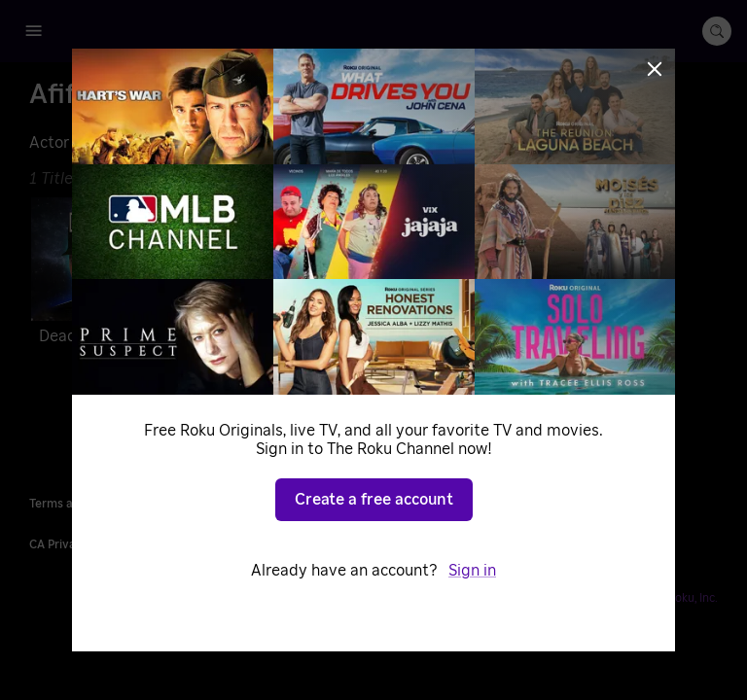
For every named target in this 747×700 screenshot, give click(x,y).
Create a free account (374, 500)
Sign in (472, 571)
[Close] (655, 69)
